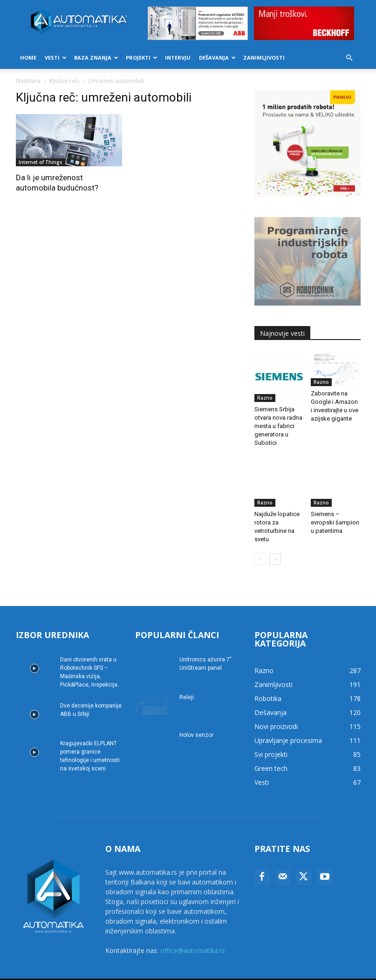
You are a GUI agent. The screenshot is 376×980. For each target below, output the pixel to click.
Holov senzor (196, 720)
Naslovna (28, 81)
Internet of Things (41, 162)
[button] (349, 58)
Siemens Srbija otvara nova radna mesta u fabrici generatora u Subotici (278, 426)
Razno (265, 398)
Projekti (142, 58)
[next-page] (275, 544)
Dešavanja (217, 58)
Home (28, 58)
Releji (187, 682)
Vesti (56, 58)
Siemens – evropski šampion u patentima (335, 507)
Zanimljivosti (264, 58)
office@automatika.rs (193, 935)
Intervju (178, 58)
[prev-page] (260, 544)
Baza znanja (96, 58)
